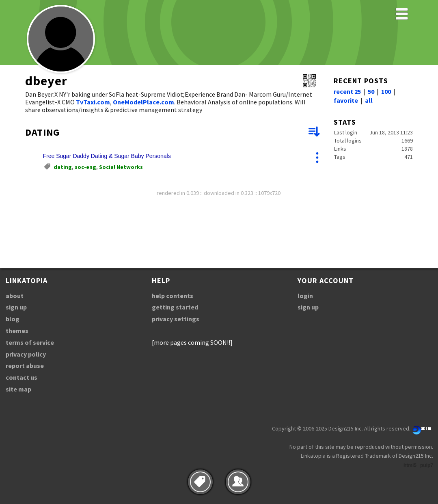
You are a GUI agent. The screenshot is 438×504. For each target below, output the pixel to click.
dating (63, 167)
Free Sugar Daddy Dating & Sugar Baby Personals (107, 156)
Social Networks (121, 167)
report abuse (25, 366)
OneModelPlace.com (143, 102)
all (369, 100)
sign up (16, 307)
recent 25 (347, 91)
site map (18, 389)
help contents (173, 296)
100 (386, 91)
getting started (175, 307)
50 (371, 91)
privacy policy (26, 354)
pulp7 (427, 465)
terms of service (30, 342)
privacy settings (176, 319)
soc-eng (85, 167)
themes (17, 331)
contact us (22, 377)
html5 (410, 465)
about (15, 296)
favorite (346, 100)
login (305, 296)
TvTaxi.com (93, 102)
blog (13, 319)
